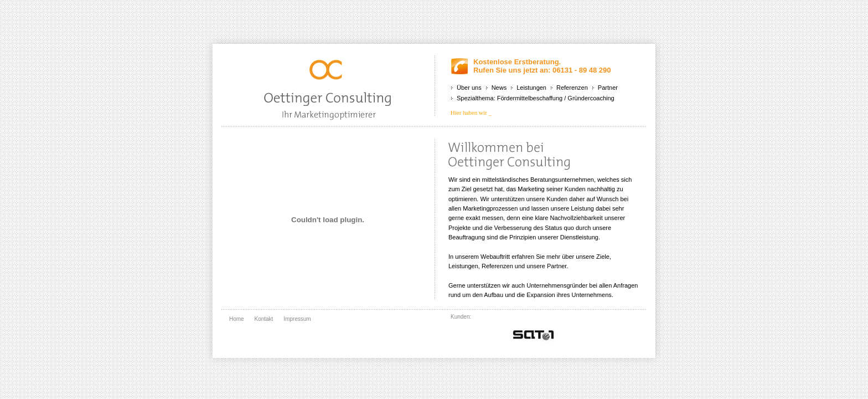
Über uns (469, 88)
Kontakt (263, 319)
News (499, 88)
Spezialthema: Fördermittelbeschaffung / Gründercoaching (536, 98)
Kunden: (461, 317)
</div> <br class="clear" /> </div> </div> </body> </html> (534, 334)
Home (237, 319)
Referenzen (572, 88)
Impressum (297, 319)
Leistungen (531, 88)
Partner (608, 88)
